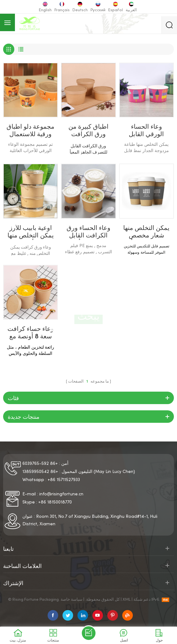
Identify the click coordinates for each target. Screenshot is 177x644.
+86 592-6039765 (40, 464)
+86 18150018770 (55, 502)
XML (127, 600)
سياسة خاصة (72, 600)
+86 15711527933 (64, 480)
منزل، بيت (61, 330)
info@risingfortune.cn (61, 494)
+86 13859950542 (40, 472)
